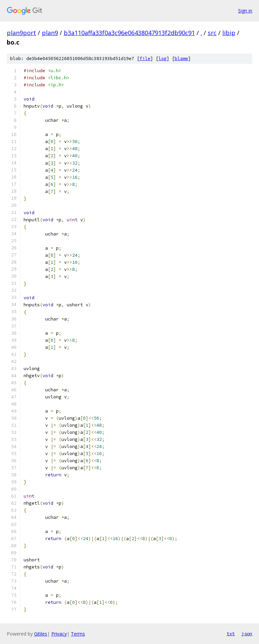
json (247, 634)
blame (181, 59)
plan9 (50, 33)
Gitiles (41, 634)
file (145, 59)
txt (231, 634)
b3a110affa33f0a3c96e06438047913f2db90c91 (129, 33)
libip (229, 33)
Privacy (59, 634)
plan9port (21, 33)
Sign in (245, 11)
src (212, 33)
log (163, 59)
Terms (78, 634)
